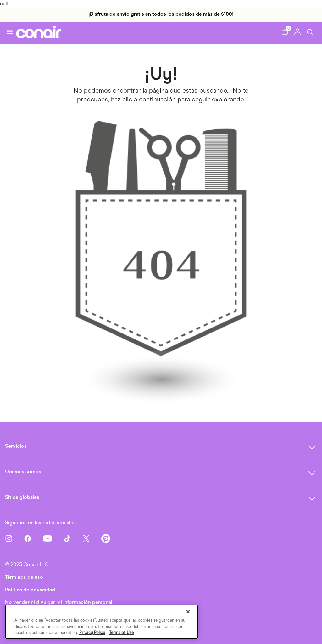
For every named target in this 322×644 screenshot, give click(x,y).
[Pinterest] (106, 538)
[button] (285, 32)
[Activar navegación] (10, 32)
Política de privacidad (30, 590)
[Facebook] (33, 538)
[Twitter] (92, 538)
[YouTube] (53, 538)
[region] (102, 622)
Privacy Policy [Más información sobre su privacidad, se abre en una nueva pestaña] (92, 633)
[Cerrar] (188, 612)
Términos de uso (24, 577)
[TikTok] (73, 538)
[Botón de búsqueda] (310, 32)
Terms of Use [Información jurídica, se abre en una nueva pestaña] (121, 633)
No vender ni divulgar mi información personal (59, 602)
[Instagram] (14, 538)
